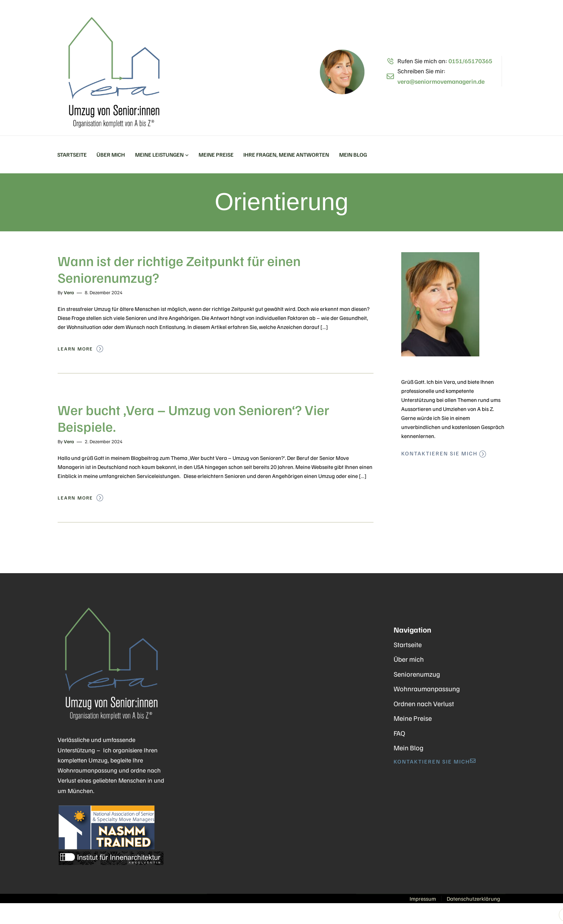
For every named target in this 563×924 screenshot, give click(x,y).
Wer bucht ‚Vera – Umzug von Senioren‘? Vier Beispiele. (194, 418)
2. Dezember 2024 (104, 441)
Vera (69, 292)
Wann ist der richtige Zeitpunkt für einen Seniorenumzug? (179, 269)
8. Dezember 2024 (104, 292)
